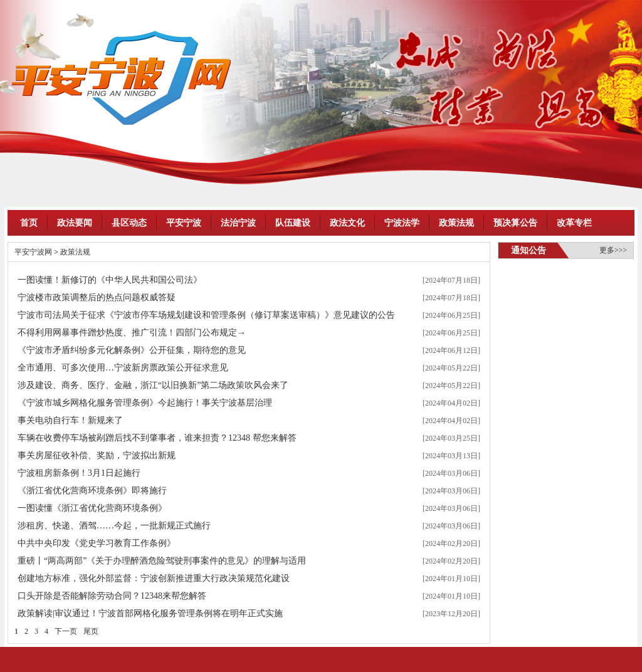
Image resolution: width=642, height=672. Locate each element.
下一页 (66, 631)
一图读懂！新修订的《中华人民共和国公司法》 (110, 280)
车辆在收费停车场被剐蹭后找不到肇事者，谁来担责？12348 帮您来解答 (157, 438)
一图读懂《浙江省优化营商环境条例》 (92, 508)
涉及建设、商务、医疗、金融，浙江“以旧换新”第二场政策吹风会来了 (153, 385)
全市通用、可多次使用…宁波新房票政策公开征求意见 (123, 368)
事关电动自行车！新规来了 (70, 420)
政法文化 (347, 223)
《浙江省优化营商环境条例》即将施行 (92, 491)
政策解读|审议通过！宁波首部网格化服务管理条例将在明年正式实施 (150, 613)
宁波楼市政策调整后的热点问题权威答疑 (97, 297)
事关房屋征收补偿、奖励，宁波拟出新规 (97, 455)
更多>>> (613, 250)
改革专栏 (574, 223)
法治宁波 (238, 223)
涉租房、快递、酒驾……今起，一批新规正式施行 (114, 526)
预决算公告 (515, 223)
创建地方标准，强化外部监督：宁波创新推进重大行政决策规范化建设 (154, 578)
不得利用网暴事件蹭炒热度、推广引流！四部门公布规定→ (132, 333)
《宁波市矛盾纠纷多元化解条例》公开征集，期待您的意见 (132, 350)
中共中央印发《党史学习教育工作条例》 (97, 543)
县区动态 (129, 223)
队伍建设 (293, 223)
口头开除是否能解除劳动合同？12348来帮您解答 (112, 596)
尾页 (91, 631)
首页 (29, 223)
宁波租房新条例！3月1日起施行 (79, 473)
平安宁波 (184, 223)
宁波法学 (402, 223)
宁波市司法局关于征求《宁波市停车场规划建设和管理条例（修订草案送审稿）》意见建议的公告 (206, 315)
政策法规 (456, 223)
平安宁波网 (33, 252)
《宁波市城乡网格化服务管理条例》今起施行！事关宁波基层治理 (145, 403)
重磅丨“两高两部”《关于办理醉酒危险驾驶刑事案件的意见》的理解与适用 (162, 561)
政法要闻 (75, 223)
